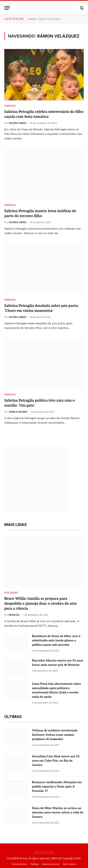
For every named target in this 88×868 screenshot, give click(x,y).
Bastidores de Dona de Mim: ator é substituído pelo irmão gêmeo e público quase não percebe (56, 640)
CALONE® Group (17, 858)
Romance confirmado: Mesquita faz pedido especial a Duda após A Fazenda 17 (57, 787)
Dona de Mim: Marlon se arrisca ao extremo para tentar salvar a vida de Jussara (58, 812)
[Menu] (7, 8)
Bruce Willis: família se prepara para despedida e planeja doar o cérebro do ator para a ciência (41, 604)
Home (32, 19)
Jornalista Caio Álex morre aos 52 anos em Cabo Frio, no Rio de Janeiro (56, 761)
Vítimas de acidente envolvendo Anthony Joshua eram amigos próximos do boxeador (55, 735)
